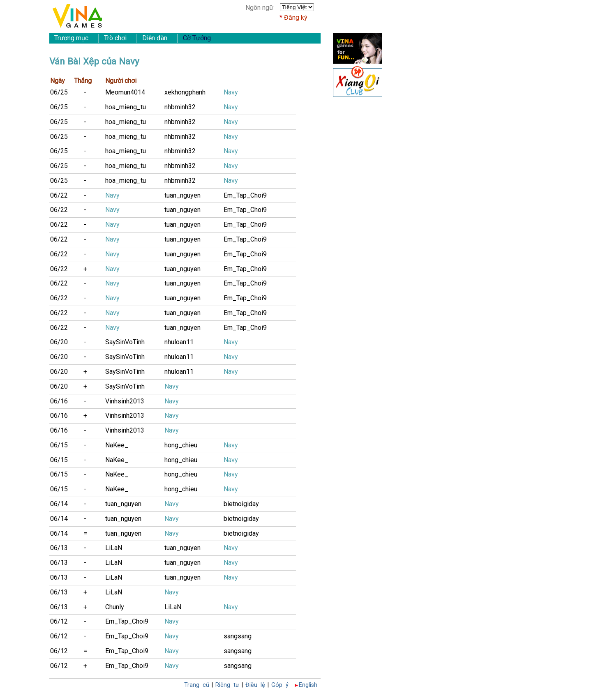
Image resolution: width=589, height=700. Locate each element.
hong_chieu (181, 445)
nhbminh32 (180, 107)
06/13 (59, 548)
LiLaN (114, 548)
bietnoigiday (241, 504)
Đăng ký (296, 17)
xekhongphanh (185, 92)
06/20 (59, 342)
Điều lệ (255, 685)
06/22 (59, 195)
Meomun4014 (125, 92)
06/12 (59, 621)
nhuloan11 (179, 342)
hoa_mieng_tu (126, 107)
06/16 (59, 401)
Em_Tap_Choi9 (245, 195)
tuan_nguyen (182, 195)
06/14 (59, 504)
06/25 (59, 92)
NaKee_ (117, 445)
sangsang (238, 636)
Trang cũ (197, 685)
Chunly (115, 607)
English (308, 685)
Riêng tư (227, 685)
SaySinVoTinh (125, 342)
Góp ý (280, 685)
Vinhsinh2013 (125, 401)
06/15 (59, 445)
